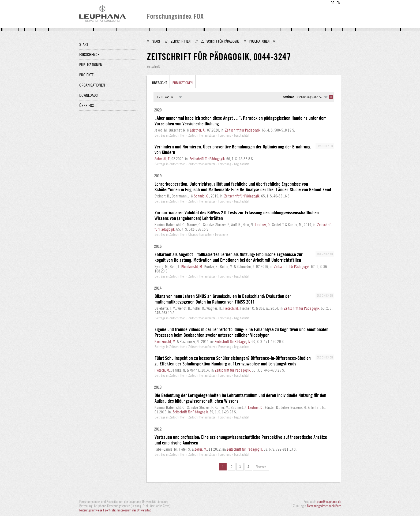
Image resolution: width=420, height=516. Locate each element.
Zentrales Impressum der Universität (128, 510)
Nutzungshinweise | (92, 510)
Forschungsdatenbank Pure (324, 506)
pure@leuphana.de (329, 502)
